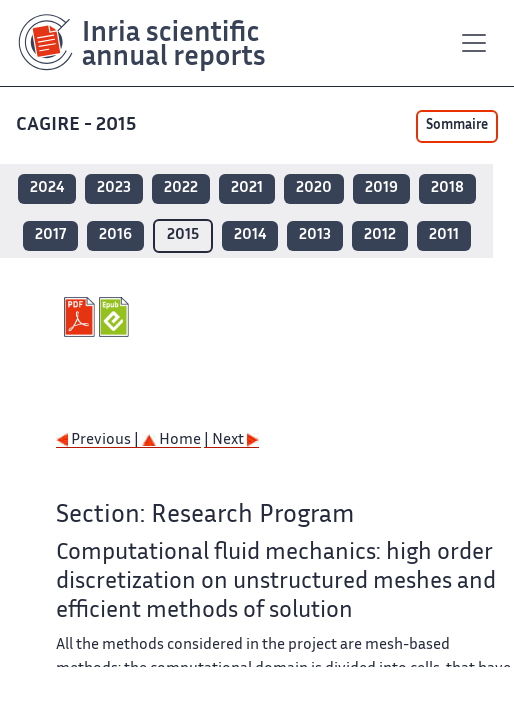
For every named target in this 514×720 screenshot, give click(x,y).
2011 (444, 235)
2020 (314, 188)
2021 (247, 188)
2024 (47, 188)
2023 (114, 188)
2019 (381, 188)
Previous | (99, 440)
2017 (50, 235)
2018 (447, 188)
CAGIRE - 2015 (76, 125)
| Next (231, 440)
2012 (380, 235)
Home (171, 440)
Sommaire (457, 126)
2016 (115, 235)
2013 (315, 235)
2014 (250, 235)
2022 (181, 188)
